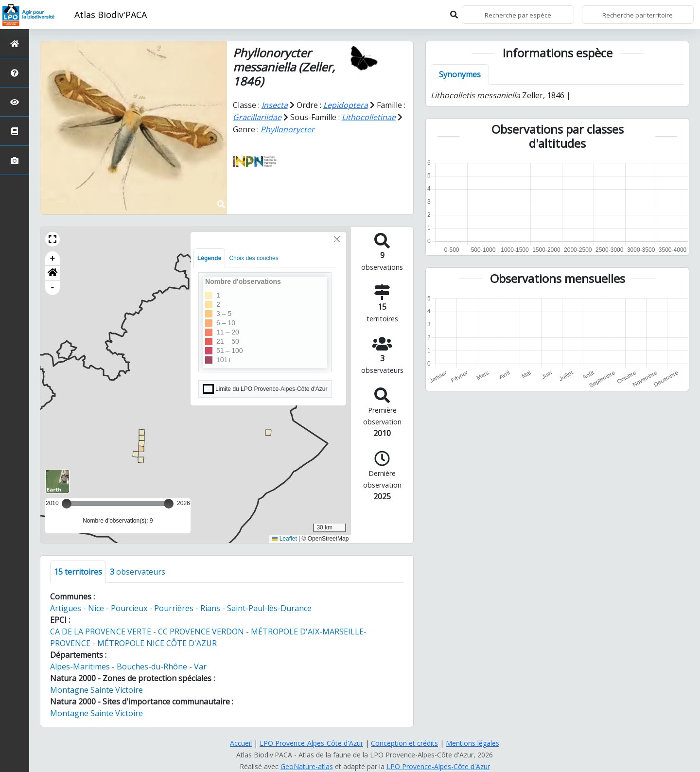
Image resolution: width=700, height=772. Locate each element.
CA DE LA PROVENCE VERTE (101, 632)
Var (200, 667)
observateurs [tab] (138, 572)
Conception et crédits (404, 743)
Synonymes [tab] (460, 74)
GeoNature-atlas (307, 766)
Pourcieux (129, 608)
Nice (96, 608)
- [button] (53, 288)
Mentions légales (472, 743)
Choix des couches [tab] (254, 258)
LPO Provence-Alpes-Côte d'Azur (311, 743)
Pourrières (174, 608)
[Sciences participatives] (15, 102)
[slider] (169, 504)
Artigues (66, 608)
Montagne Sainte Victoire (96, 690)
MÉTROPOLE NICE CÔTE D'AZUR (157, 643)
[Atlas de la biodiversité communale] (15, 131)
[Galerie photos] (15, 160)
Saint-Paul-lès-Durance (269, 608)
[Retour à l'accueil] (15, 44)
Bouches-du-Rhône (152, 667)
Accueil (241, 743)
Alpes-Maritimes (80, 667)
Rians (210, 608)
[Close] (337, 239)
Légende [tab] (209, 258)
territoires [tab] (78, 572)
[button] (52, 239)
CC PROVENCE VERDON (201, 632)
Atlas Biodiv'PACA (111, 15)
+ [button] (53, 259)
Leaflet (284, 539)
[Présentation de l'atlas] (15, 73)
